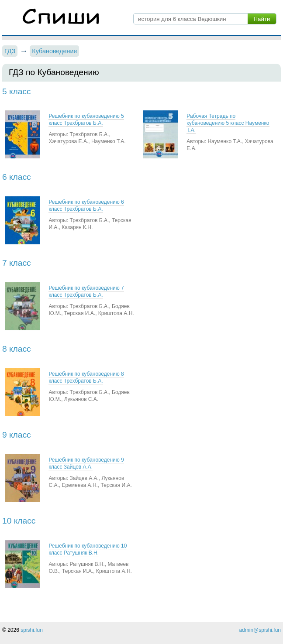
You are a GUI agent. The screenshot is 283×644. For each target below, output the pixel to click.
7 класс (17, 263)
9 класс (17, 435)
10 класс (19, 521)
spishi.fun (32, 630)
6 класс (17, 177)
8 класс (17, 349)
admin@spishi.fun (260, 630)
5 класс (17, 91)
